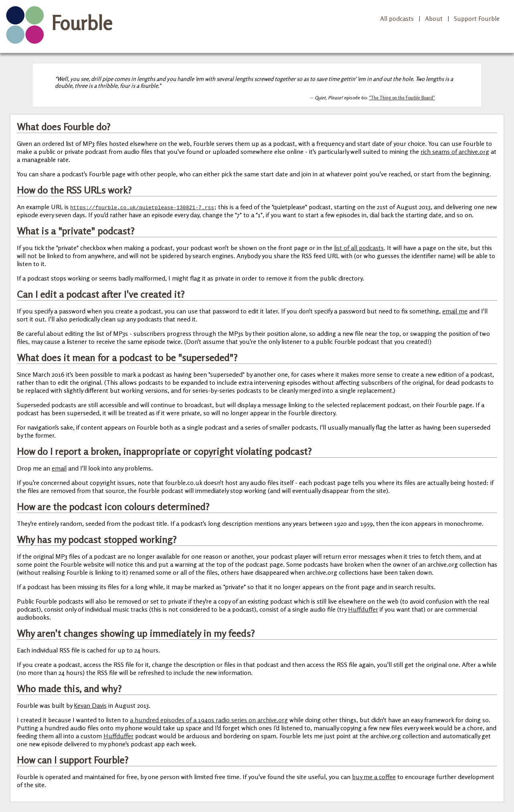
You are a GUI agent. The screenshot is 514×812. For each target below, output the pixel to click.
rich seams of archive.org (455, 151)
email (59, 468)
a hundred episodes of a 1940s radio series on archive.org (209, 720)
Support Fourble (477, 18)
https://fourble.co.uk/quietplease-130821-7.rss (142, 207)
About (434, 18)
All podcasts (397, 18)
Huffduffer (363, 609)
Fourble (82, 23)
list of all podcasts (359, 248)
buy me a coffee (374, 777)
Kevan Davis (90, 705)
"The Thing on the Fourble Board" (402, 98)
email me (455, 311)
